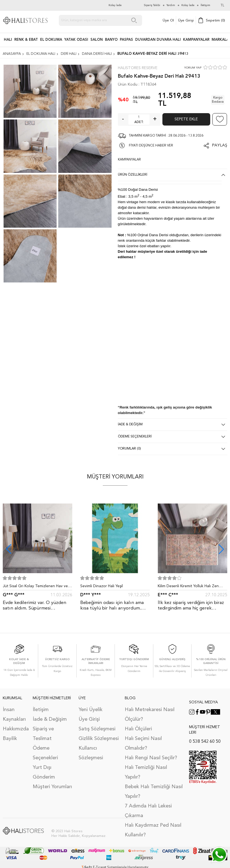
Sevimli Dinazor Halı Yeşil (102, 586)
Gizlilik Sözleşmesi (99, 739)
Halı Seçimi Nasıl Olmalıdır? (143, 743)
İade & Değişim (50, 719)
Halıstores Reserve (138, 68)
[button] (221, 549)
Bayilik (10, 739)
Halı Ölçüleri (138, 729)
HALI (8, 40)
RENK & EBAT (26, 40)
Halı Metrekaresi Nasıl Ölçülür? (150, 715)
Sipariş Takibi (152, 5)
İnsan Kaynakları (14, 715)
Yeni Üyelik (91, 710)
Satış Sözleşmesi (97, 729)
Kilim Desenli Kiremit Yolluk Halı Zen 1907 (188, 587)
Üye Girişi (186, 21)
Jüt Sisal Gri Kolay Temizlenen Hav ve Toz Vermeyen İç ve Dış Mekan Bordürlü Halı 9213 (35, 587)
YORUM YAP (193, 68)
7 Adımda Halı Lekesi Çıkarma (148, 811)
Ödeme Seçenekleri (45, 753)
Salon (97, 40)
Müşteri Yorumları (52, 787)
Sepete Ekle (186, 119)
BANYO (111, 40)
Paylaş (220, 145)
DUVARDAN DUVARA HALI (158, 40)
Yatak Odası (76, 40)
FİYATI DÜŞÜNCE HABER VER (151, 146)
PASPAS (126, 40)
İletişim (41, 710)
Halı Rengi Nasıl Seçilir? (151, 758)
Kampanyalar (196, 40)
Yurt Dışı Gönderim (44, 772)
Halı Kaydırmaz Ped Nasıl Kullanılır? (153, 830)
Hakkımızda (15, 729)
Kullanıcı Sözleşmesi (91, 753)
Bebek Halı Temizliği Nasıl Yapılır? (154, 792)
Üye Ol (168, 21)
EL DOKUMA (51, 40)
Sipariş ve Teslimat (43, 734)
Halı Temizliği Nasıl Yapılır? (146, 772)
